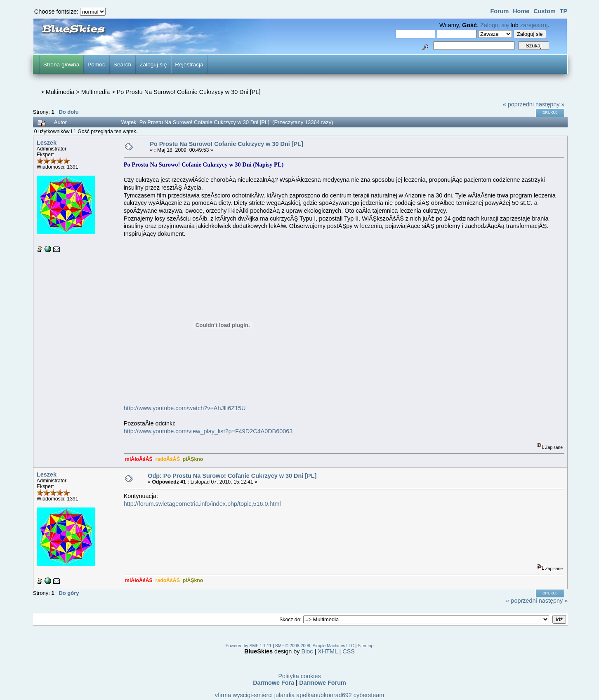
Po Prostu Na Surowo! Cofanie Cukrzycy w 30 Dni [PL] (189, 92)
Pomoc (96, 65)
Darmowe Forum (323, 683)
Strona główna (61, 65)
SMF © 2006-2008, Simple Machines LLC (315, 646)
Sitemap (366, 646)
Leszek (47, 143)
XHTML (328, 651)
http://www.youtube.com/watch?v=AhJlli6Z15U (185, 408)
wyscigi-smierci (253, 695)
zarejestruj (534, 25)
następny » (550, 104)
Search (122, 65)
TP (564, 11)
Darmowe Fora (274, 683)
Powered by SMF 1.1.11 (249, 646)
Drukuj (550, 113)
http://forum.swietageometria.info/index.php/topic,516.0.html (202, 504)
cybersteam (369, 695)
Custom (545, 11)
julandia (285, 695)
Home (521, 11)
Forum (499, 11)
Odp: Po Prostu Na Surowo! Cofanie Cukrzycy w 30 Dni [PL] (232, 476)
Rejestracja (189, 65)
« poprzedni (518, 104)
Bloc (307, 651)
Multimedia (60, 92)
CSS (349, 651)
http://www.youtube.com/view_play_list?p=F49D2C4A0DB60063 (208, 431)
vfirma (223, 695)
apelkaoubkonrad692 (324, 695)
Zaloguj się (495, 25)
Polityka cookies (299, 676)
